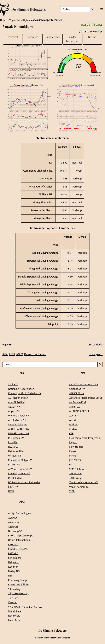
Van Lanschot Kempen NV (84, 482)
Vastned (13, 602)
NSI (10, 576)
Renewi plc (14, 616)
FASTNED (13, 553)
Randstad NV (15, 478)
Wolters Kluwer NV (19, 416)
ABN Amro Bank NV (19, 429)
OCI (71, 464)
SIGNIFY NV (75, 473)
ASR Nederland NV (18, 398)
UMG (11, 491)
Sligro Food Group (18, 593)
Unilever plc (15, 456)
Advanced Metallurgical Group (86, 398)
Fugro (72, 451)
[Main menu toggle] (102, 9)
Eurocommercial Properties (85, 438)
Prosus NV (14, 464)
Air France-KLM (78, 402)
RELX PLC (13, 447)
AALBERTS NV (77, 393)
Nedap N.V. (14, 571)
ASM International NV (20, 469)
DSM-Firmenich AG (19, 433)
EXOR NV (13, 487)
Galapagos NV (77, 389)
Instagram (96, 354)
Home (4, 20)
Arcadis (73, 420)
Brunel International (19, 540)
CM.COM (13, 544)
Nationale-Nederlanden (21, 389)
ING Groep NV (16, 438)
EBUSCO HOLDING (18, 549)
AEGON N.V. (15, 407)
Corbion (74, 429)
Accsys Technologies (19, 513)
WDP (72, 491)
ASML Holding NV (18, 424)
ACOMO (12, 518)
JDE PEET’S (75, 460)
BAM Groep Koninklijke (21, 535)
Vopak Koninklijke (19, 20)
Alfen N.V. (75, 407)
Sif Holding (14, 589)
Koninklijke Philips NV (20, 460)
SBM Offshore (77, 469)
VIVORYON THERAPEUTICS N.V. (25, 607)
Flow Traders (76, 447)
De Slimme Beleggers (28, 9)
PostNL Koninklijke (18, 584)
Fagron (73, 442)
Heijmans (13, 562)
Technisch (33, 37)
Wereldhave (15, 611)
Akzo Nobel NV (16, 402)
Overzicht (13, 37)
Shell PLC (13, 384)
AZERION (13, 527)
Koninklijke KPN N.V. (19, 473)
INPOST (73, 456)
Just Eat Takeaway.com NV (84, 384)
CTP (71, 433)
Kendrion (13, 567)
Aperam (74, 416)
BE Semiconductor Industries (24, 482)
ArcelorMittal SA (17, 420)
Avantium (13, 522)
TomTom (13, 598)
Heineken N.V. (16, 451)
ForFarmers (15, 558)
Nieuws (92, 37)
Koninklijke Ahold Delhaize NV (25, 393)
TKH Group (75, 478)
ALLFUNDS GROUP (79, 411)
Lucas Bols (14, 620)
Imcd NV (13, 442)
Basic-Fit (74, 424)
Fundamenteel (52, 37)
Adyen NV (14, 411)
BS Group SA (15, 531)
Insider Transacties (72, 39)
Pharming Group (17, 580)
